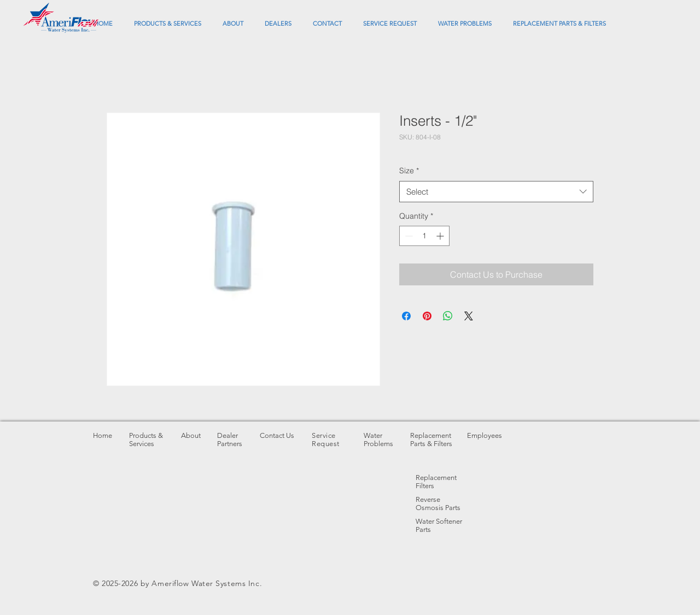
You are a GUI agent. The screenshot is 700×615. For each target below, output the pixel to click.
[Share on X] (469, 316)
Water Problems (378, 440)
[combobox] (496, 192)
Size (409, 171)
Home (103, 435)
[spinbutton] (424, 236)
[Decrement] (408, 236)
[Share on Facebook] (406, 316)
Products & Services (146, 440)
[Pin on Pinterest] (427, 316)
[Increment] (441, 236)
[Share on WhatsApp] (448, 316)
